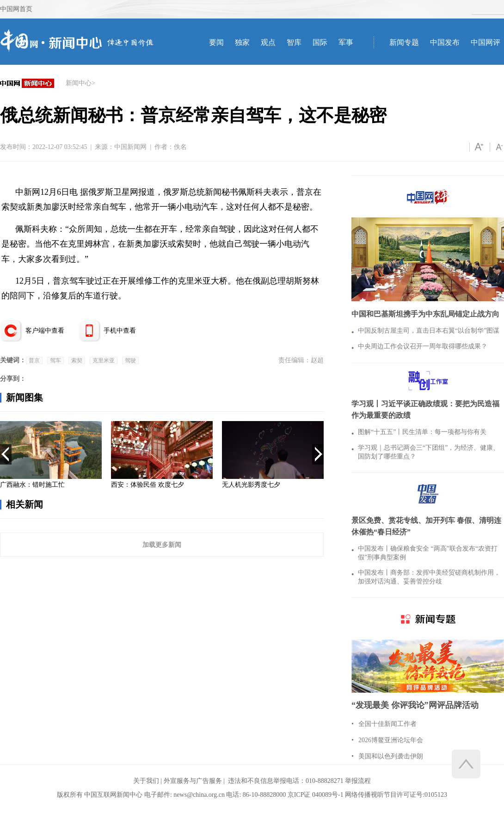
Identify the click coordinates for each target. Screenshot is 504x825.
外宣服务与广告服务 (193, 781)
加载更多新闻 (162, 545)
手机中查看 (120, 331)
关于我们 (146, 781)
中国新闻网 (130, 147)
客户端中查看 (45, 331)
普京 (34, 360)
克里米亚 (104, 360)
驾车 (55, 360)
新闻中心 (79, 83)
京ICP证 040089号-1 (316, 795)
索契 (77, 360)
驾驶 (130, 360)
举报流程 (358, 781)
